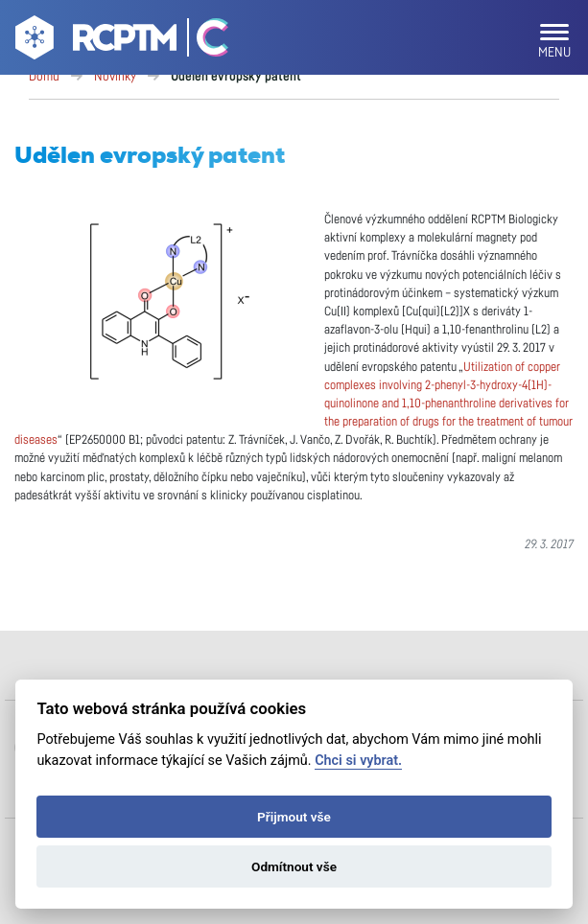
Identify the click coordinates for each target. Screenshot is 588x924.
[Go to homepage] (94, 41)
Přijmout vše (294, 817)
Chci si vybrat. (358, 761)
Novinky (115, 77)
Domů (44, 77)
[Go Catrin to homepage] (204, 41)
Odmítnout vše (294, 866)
